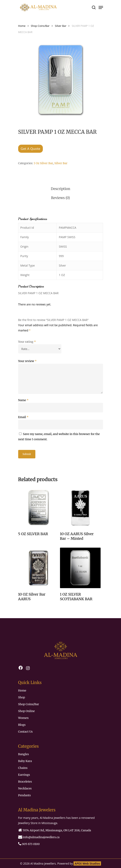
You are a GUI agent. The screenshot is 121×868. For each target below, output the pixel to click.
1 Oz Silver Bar (43, 163)
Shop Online (27, 711)
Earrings (24, 775)
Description (61, 189)
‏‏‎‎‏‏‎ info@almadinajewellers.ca (39, 837)
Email (23, 417)
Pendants (25, 795)
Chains (23, 768)
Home (22, 26)
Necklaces (25, 788)
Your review (27, 361)
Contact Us (25, 732)
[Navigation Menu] (101, 7)
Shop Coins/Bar (40, 26)
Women (23, 718)
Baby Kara (25, 761)
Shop (22, 697)
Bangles (24, 754)
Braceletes (25, 782)
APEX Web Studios (87, 863)
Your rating (27, 342)
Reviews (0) (60, 198)
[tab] (61, 189)
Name (23, 400)
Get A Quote (30, 149)
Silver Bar (61, 26)
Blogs (22, 725)
